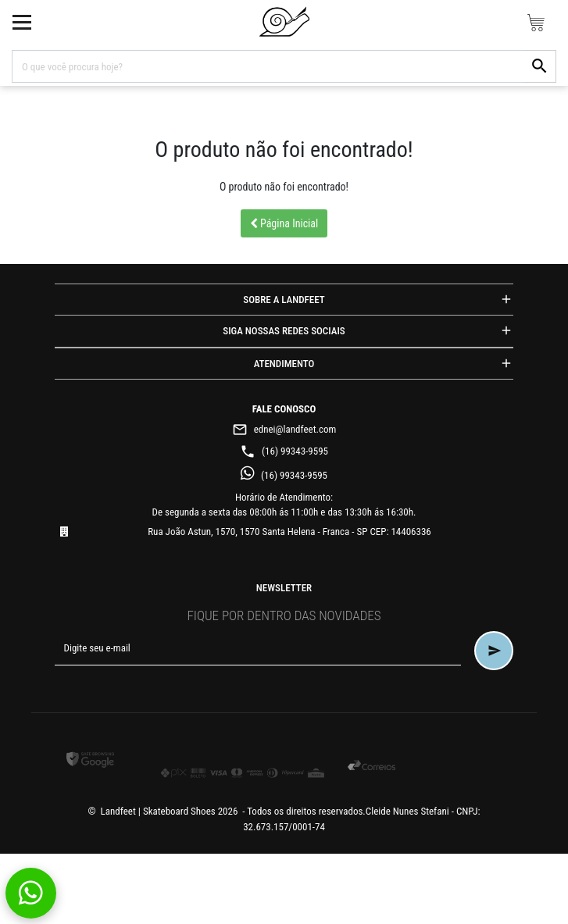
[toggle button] (22, 22)
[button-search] (540, 66)
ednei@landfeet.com (284, 430)
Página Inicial (284, 223)
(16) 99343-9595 (284, 451)
